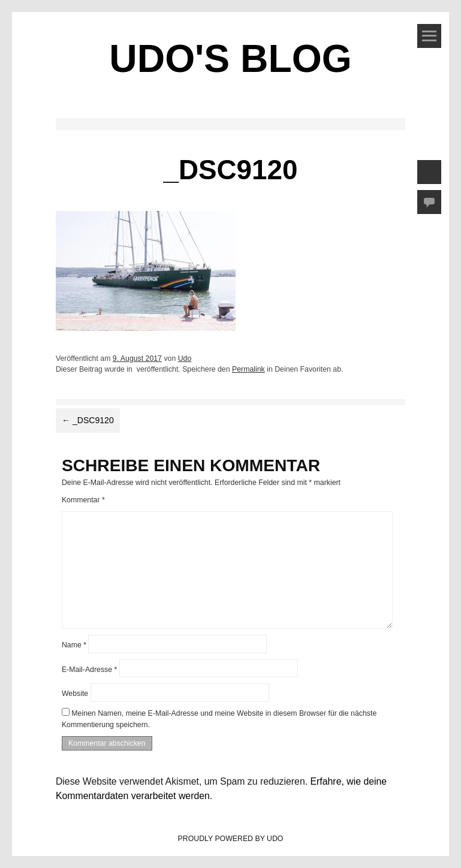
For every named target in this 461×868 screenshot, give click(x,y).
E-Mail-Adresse (89, 669)
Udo (185, 358)
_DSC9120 (88, 420)
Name (74, 645)
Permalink (248, 369)
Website (75, 694)
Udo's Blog (230, 59)
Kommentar (83, 500)
